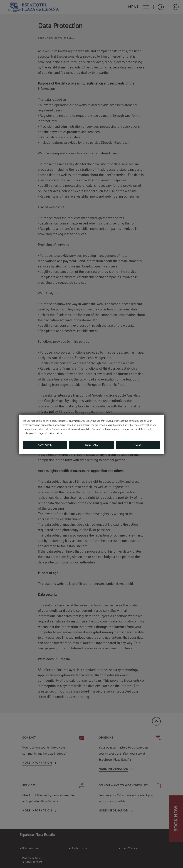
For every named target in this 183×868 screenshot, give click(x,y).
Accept (138, 445)
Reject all (92, 445)
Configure (45, 445)
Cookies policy (55, 433)
